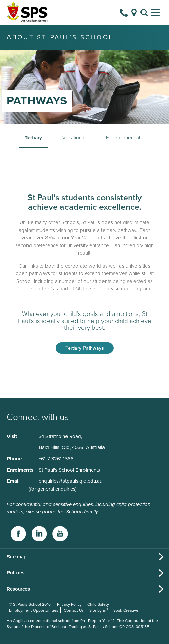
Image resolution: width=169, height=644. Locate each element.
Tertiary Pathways (85, 348)
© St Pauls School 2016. (30, 604)
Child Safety (98, 604)
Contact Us (74, 610)
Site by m (99, 610)
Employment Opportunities (34, 610)
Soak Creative (126, 610)
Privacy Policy (69, 604)
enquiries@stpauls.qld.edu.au (71, 481)
